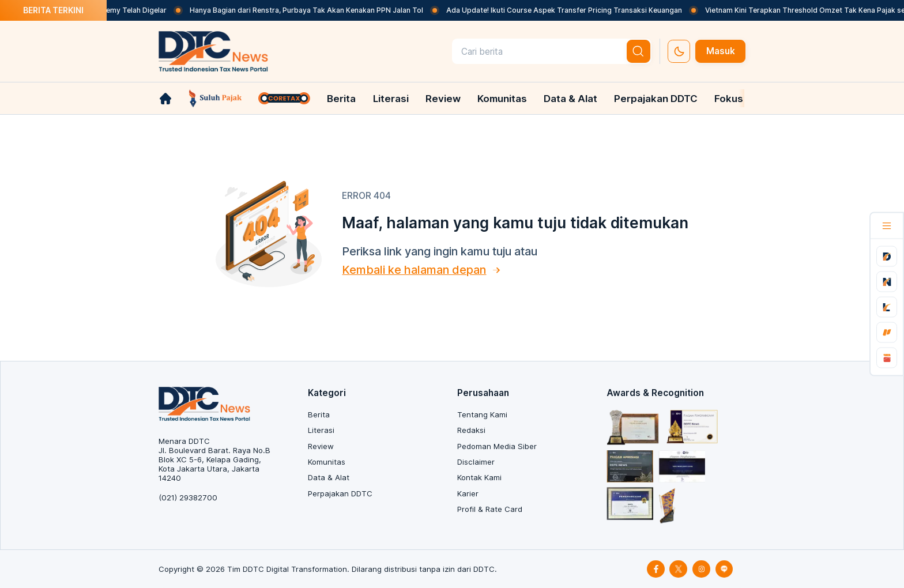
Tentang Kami (482, 414)
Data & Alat (570, 99)
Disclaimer (476, 462)
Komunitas (502, 99)
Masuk (721, 51)
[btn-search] (639, 51)
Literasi (391, 99)
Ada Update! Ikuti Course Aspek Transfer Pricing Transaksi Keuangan (574, 10)
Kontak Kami (479, 477)
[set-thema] (679, 51)
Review (443, 99)
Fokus (729, 99)
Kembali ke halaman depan (414, 270)
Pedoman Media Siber (497, 446)
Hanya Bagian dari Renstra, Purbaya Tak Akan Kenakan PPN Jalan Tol (316, 10)
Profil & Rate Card (490, 509)
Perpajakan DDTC (656, 99)
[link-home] (165, 99)
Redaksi (471, 430)
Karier (468, 493)
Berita (341, 99)
